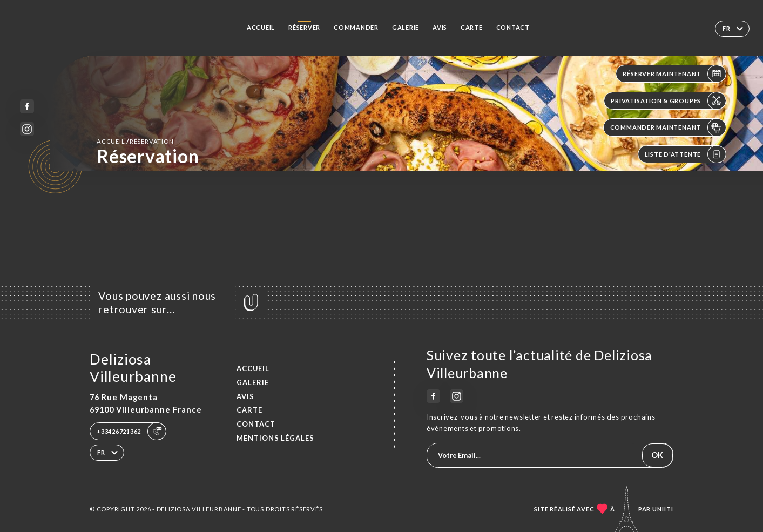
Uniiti (663, 509)
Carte (472, 27)
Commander (356, 27)
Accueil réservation (135, 141)
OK (657, 455)
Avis (440, 27)
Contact (513, 27)
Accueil (261, 27)
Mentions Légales (275, 438)
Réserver (304, 27)
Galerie (406, 27)
